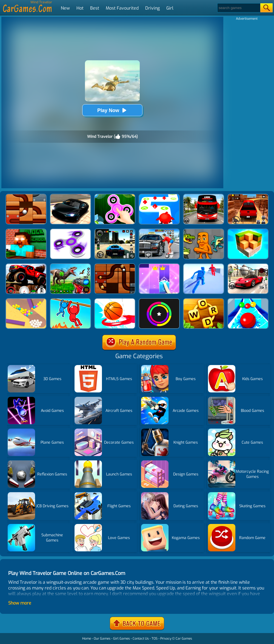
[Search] (239, 8)
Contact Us (141, 639)
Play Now (112, 110)
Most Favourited (122, 8)
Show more (20, 603)
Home (87, 639)
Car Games (184, 639)
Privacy (166, 639)
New (65, 8)
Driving (152, 8)
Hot (80, 8)
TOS (155, 639)
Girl (170, 8)
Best (95, 8)
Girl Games (122, 639)
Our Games (102, 639)
